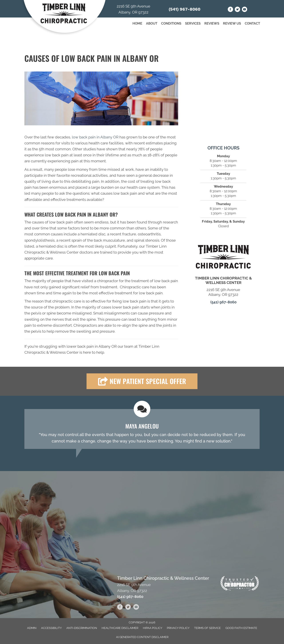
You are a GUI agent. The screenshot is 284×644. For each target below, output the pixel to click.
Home (137, 23)
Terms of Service (207, 628)
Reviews (212, 23)
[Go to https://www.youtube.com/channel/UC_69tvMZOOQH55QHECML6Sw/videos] (245, 10)
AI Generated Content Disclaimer (142, 637)
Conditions (171, 23)
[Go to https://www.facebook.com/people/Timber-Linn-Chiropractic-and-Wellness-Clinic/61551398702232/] (230, 10)
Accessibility (51, 628)
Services (193, 23)
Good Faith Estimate (241, 628)
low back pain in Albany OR (95, 137)
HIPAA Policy (153, 628)
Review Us (232, 23)
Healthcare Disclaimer (120, 628)
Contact (252, 23)
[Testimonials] (142, 429)
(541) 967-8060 (184, 9)
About (152, 23)
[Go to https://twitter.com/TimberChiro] (238, 10)
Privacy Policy (178, 628)
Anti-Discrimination (82, 628)
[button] (142, 381)
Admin (32, 628)
